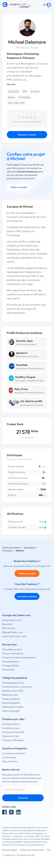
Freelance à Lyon (11, 728)
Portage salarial (10, 665)
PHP (25, 91)
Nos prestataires (11, 661)
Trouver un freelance (13, 653)
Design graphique (11, 699)
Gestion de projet (11, 711)
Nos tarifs (7, 624)
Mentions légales (10, 850)
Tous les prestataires (11, 548)
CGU (49, 850)
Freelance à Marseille (13, 732)
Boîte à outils (9, 628)
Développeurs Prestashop (32, 405)
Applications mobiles (13, 707)
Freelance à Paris (11, 724)
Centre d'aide (9, 757)
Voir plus (11, 84)
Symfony (35, 91)
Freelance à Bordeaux (13, 740)
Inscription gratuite (27, 596)
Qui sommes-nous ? (12, 620)
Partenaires (8, 669)
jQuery (11, 97)
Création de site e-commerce (17, 687)
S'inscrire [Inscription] (23, 798)
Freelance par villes (13, 719)
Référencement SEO (13, 691)
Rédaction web (10, 695)
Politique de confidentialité (32, 850)
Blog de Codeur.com (13, 632)
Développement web (13, 683)
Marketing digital (11, 703)
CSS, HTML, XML (16, 103)
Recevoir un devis (27, 135)
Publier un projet (19, 187)
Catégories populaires (15, 678)
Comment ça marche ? (14, 753)
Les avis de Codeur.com (14, 636)
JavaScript (13, 91)
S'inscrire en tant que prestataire (19, 657)
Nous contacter (10, 761)
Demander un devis (12, 649)
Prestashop (24, 97)
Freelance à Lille (11, 736)
